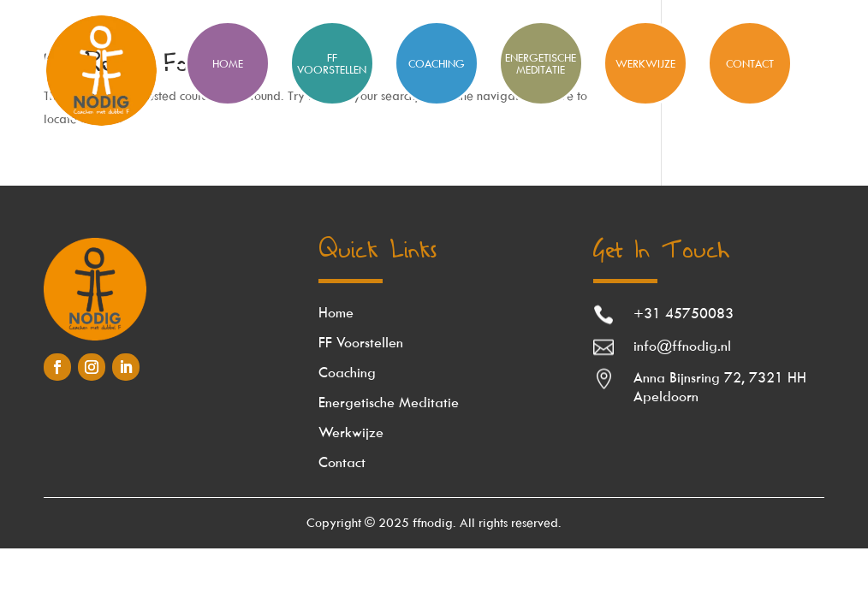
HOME (228, 63)
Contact (750, 63)
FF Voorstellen (332, 63)
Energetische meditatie (541, 63)
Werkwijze (645, 63)
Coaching (437, 63)
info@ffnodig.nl (682, 346)
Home (336, 312)
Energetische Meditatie (389, 402)
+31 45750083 (684, 313)
